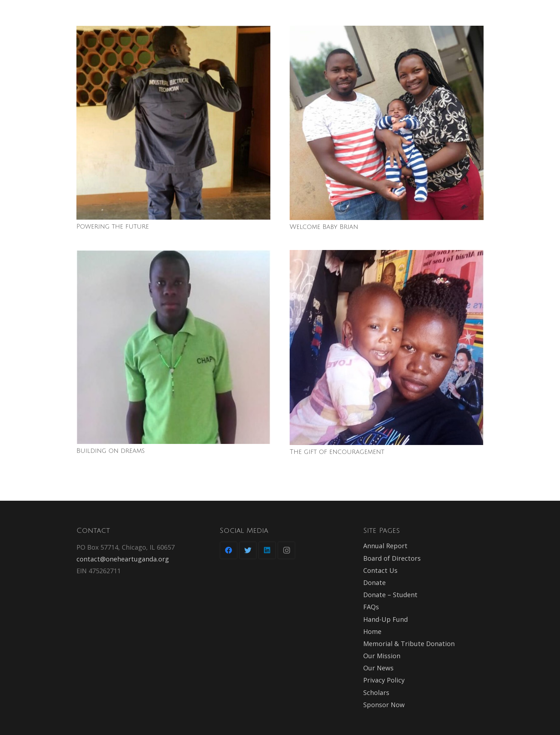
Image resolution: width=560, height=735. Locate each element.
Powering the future (113, 226)
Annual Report (385, 546)
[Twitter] (248, 550)
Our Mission (382, 656)
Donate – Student (390, 595)
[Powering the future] (173, 123)
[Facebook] (229, 550)
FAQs (371, 607)
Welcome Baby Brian (324, 227)
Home (372, 631)
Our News (378, 668)
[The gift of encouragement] (387, 347)
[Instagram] (286, 550)
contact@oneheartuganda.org (123, 559)
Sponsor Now (384, 705)
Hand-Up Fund (386, 619)
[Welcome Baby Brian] (387, 123)
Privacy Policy (384, 680)
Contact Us (380, 570)
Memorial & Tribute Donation (409, 644)
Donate (374, 582)
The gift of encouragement (337, 452)
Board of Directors (392, 558)
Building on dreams (111, 451)
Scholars (376, 692)
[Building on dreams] (173, 347)
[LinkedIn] (267, 550)
